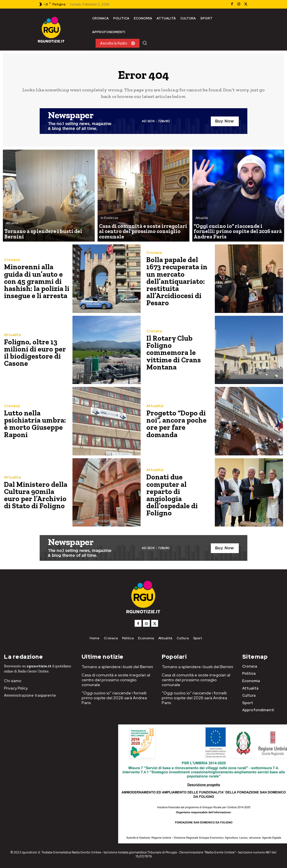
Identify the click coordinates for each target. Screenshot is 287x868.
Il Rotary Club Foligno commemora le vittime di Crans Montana (179, 352)
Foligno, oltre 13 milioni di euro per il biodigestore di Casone (36, 352)
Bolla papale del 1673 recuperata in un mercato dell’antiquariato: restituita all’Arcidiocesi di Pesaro (179, 281)
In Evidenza (109, 220)
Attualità (12, 229)
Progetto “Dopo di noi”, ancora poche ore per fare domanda (180, 424)
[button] (145, 43)
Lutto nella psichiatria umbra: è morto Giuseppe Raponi (36, 424)
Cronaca (12, 261)
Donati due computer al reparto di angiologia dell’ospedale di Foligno (178, 495)
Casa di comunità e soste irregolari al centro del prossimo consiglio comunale (116, 677)
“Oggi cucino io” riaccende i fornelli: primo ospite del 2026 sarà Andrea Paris (117, 691)
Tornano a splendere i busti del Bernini (115, 667)
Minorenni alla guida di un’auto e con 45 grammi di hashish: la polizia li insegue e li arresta (37, 281)
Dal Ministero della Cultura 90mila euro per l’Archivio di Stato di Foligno (36, 495)
